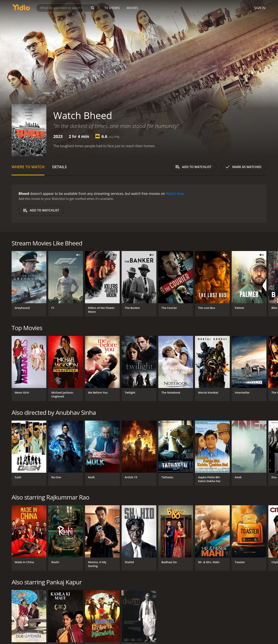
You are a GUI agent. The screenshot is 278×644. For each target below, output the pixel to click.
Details (59, 167)
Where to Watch (28, 167)
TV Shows (112, 8)
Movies (132, 8)
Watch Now (175, 194)
